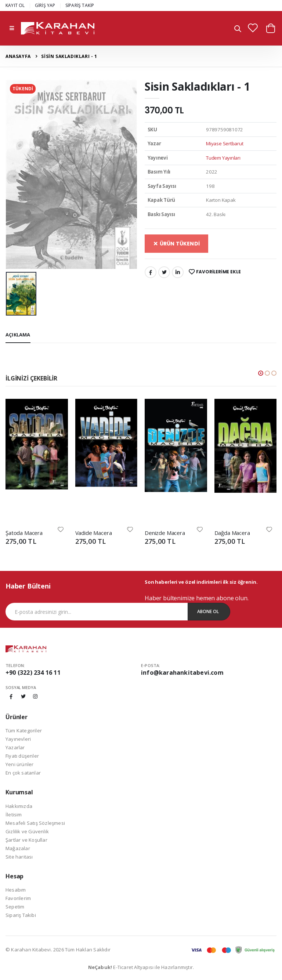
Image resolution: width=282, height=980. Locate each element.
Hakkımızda (19, 806)
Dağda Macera (232, 533)
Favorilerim (18, 898)
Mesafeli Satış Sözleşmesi (35, 823)
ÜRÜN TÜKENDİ (176, 244)
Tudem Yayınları (223, 158)
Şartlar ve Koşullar (26, 840)
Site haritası (19, 857)
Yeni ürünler (19, 764)
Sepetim (15, 907)
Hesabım (16, 890)
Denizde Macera (165, 533)
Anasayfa (18, 56)
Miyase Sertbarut (225, 143)
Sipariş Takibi (21, 915)
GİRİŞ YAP (45, 5)
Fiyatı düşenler (22, 756)
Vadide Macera (94, 533)
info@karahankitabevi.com (182, 673)
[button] (238, 29)
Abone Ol (208, 611)
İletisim (14, 815)
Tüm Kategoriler (24, 731)
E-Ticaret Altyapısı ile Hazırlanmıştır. (141, 967)
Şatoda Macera (24, 533)
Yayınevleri (18, 739)
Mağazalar (18, 848)
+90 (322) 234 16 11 (33, 673)
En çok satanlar (23, 773)
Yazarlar (15, 747)
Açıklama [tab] (18, 335)
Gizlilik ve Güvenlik (27, 831)
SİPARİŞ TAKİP (80, 5)
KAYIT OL (15, 5)
